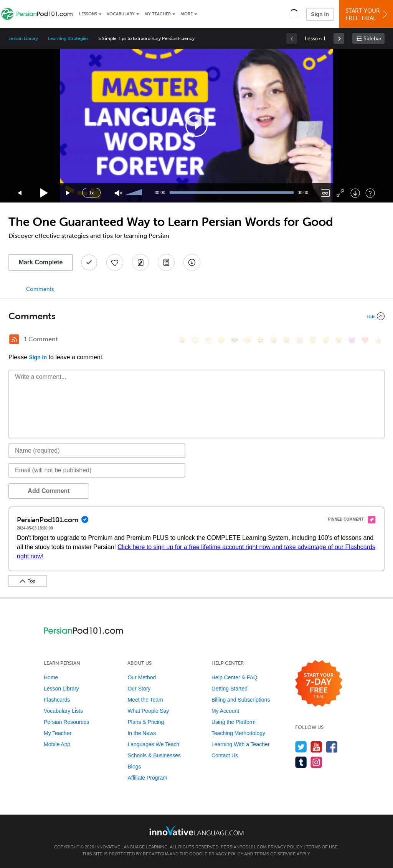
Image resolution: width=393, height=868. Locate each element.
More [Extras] (187, 14)
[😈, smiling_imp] (352, 340)
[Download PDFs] (166, 262)
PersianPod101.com (244, 847)
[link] (339, 38)
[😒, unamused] (221, 340)
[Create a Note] (140, 262)
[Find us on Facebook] (332, 747)
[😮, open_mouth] (339, 340)
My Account (225, 711)
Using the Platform (234, 722)
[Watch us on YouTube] (316, 747)
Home (51, 677)
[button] (294, 14)
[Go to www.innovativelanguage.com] (196, 831)
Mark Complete (41, 262)
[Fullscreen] (340, 193)
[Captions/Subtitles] (325, 193)
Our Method (142, 677)
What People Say (148, 711)
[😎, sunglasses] (234, 340)
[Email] (97, 470)
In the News (142, 733)
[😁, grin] (208, 340)
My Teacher (158, 14)
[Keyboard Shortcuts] (370, 193)
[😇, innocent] (313, 340)
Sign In (320, 14)
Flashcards (57, 700)
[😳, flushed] (195, 340)
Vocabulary (121, 14)
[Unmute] (118, 193)
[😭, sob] (300, 340)
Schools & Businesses (154, 755)
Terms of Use (322, 847)
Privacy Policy (285, 847)
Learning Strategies (68, 38)
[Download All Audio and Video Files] (192, 262)
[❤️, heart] (365, 340)
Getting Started (230, 689)
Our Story (139, 689)
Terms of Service (275, 854)
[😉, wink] (287, 340)
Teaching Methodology (238, 733)
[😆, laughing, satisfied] (261, 340)
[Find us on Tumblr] (301, 762)
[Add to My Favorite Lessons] (115, 262)
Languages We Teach (153, 744)
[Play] (44, 193)
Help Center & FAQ (234, 677)
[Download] (355, 193)
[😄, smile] (182, 340)
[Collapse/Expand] (196, 316)
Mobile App (57, 744)
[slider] (134, 193)
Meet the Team (145, 700)
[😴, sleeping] (326, 340)
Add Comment (49, 491)
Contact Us (225, 755)
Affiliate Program (147, 778)
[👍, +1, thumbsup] (378, 340)
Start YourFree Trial (367, 14)
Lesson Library (23, 38)
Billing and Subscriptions (241, 700)
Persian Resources (66, 722)
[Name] (97, 451)
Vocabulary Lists (63, 711)
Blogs (134, 767)
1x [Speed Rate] (91, 193)
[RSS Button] (14, 339)
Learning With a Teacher (241, 744)
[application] (196, 126)
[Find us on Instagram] (316, 762)
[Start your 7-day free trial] (319, 684)
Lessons (88, 14)
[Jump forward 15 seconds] (68, 193)
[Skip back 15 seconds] (20, 193)
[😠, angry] (248, 340)
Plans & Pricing (146, 722)
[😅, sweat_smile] (274, 340)
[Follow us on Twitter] (301, 747)
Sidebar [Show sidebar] (372, 39)
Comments (40, 289)
